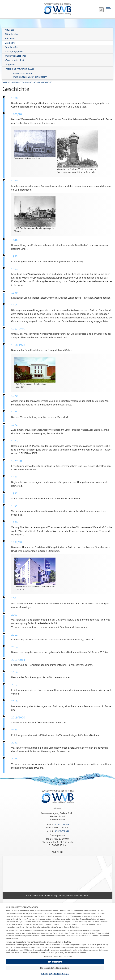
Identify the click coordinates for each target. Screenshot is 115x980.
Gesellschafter (12, 47)
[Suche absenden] (101, 10)
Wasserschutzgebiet (14, 60)
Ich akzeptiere (55, 962)
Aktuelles (9, 30)
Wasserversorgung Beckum (15, 82)
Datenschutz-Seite (71, 927)
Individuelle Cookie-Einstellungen (55, 974)
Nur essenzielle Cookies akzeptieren (55, 968)
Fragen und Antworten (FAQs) (19, 69)
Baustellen (10, 38)
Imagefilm (10, 64)
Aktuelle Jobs (11, 34)
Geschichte (10, 43)
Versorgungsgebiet (14, 51)
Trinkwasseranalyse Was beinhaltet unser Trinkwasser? (30, 75)
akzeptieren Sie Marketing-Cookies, (49, 896)
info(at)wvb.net (61, 831)
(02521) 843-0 (62, 824)
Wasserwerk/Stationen (16, 56)
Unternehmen (34, 82)
